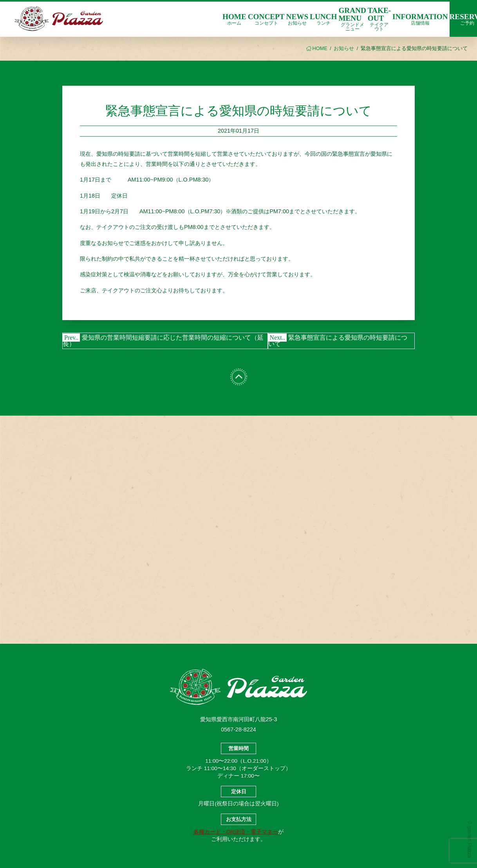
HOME (234, 19)
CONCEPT (266, 19)
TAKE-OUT (379, 19)
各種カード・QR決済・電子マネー (236, 832)
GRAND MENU (352, 19)
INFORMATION (420, 19)
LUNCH (323, 19)
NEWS (297, 19)
